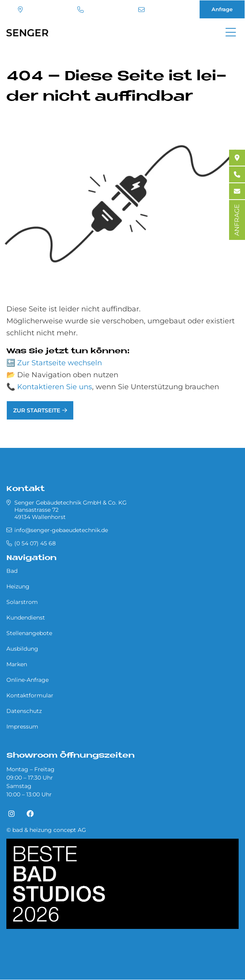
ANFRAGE (237, 220)
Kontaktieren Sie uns (55, 387)
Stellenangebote (29, 633)
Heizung (18, 586)
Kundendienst (26, 618)
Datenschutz (24, 711)
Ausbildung (22, 649)
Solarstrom (22, 602)
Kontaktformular (30, 695)
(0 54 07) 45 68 (80, 10)
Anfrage (222, 9)
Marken (17, 664)
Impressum (22, 727)
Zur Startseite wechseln (60, 363)
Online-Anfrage (27, 680)
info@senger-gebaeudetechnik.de (141, 10)
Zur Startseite (37, 410)
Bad (12, 571)
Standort (20, 10)
